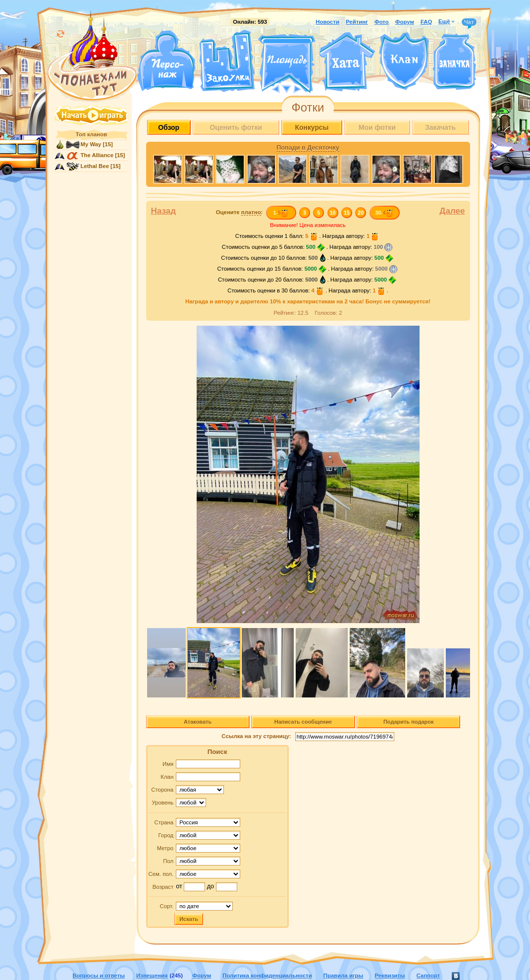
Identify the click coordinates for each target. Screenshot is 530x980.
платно (251, 212)
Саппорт (428, 976)
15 (347, 213)
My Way (91, 144)
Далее (452, 211)
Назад (164, 211)
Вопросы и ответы (99, 976)
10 (333, 213)
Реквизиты (390, 976)
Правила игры (343, 976)
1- (281, 213)
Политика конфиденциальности (267, 976)
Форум (405, 22)
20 (361, 213)
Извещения (152, 976)
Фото (382, 22)
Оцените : (239, 212)
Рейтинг (357, 22)
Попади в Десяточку (308, 148)
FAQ (426, 22)
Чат (469, 22)
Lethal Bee (95, 166)
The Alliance (97, 155)
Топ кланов (91, 134)
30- (384, 213)
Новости (327, 22)
